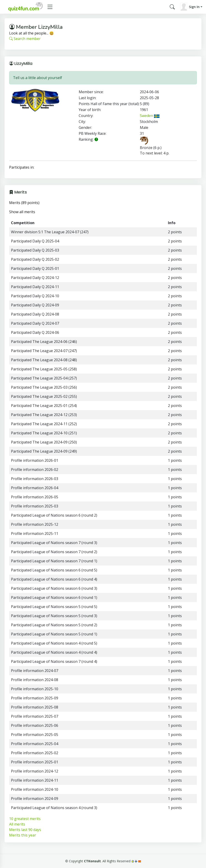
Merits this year (23, 835)
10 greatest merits (25, 819)
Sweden (150, 116)
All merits (17, 824)
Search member (25, 39)
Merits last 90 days (25, 830)
